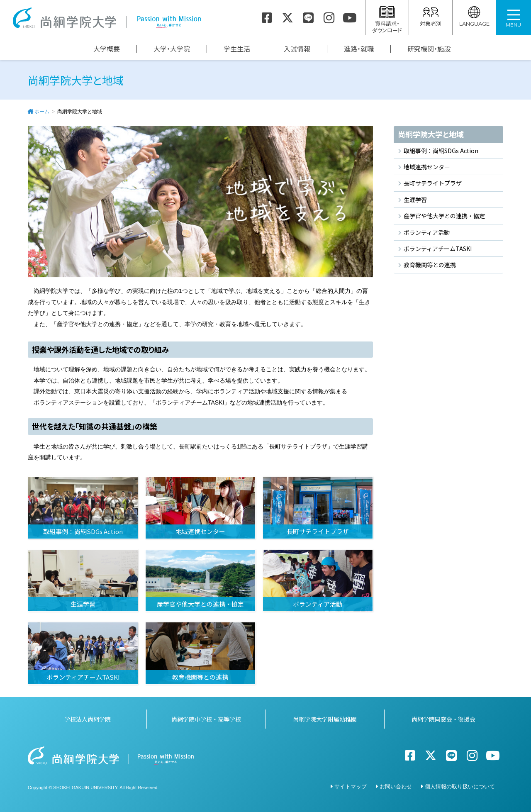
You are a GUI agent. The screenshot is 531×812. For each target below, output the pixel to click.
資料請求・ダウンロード (387, 20)
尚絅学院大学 (107, 18)
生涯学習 (415, 200)
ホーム (42, 112)
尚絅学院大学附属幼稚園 (325, 719)
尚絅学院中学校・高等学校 (206, 719)
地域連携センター (427, 167)
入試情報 (297, 49)
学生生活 (237, 49)
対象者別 (431, 17)
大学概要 (107, 49)
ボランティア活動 (427, 232)
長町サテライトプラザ (433, 183)
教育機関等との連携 (430, 265)
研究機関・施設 (429, 49)
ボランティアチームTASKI (438, 249)
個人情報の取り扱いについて (460, 786)
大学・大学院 (172, 49)
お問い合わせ (396, 786)
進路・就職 (359, 49)
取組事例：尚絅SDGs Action (441, 151)
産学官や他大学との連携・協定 (444, 216)
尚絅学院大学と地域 (431, 134)
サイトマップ (351, 786)
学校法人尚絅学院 (88, 719)
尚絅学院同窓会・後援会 (443, 719)
